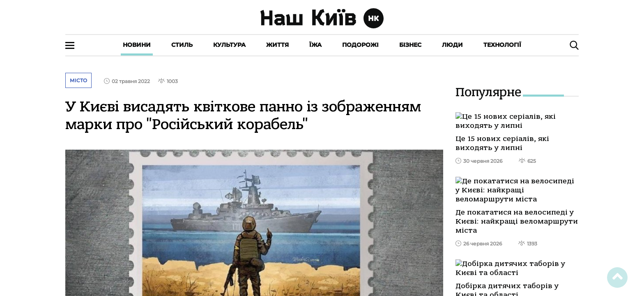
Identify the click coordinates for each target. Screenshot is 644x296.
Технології (502, 45)
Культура (229, 45)
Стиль (182, 45)
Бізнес (410, 45)
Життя (277, 45)
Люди (452, 45)
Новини (137, 45)
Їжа (315, 45)
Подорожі (360, 45)
